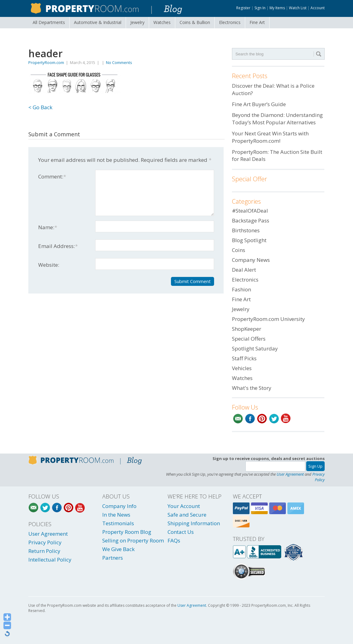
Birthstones (246, 230)
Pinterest (262, 419)
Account (318, 8)
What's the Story (252, 388)
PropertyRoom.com (46, 62)
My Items (277, 8)
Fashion (241, 289)
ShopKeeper (247, 329)
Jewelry (137, 22)
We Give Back (118, 549)
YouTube (286, 419)
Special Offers (249, 339)
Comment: (52, 176)
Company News (251, 260)
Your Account (184, 506)
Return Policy (44, 551)
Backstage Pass (251, 220)
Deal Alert (244, 270)
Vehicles (242, 368)
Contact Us (181, 532)
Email (238, 419)
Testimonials (118, 523)
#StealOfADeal (250, 211)
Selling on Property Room (133, 540)
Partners (113, 558)
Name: (48, 227)
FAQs (174, 540)
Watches (162, 22)
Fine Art (257, 22)
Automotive (98, 22)
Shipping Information (194, 523)
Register (243, 8)
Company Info (119, 506)
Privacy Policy (319, 477)
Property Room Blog (127, 532)
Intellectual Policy (50, 560)
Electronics (230, 22)
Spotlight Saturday (255, 348)
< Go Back (40, 107)
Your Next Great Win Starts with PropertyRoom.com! (270, 137)
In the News (116, 515)
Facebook (250, 419)
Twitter (274, 419)
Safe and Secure (187, 515)
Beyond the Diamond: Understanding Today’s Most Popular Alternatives (277, 119)
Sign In (260, 8)
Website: (49, 265)
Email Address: (58, 246)
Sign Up (315, 466)
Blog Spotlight (249, 240)
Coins (195, 22)
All (49, 22)
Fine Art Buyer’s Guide (259, 104)
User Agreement (290, 474)
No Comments (119, 62)
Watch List (298, 8)
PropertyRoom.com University (268, 319)
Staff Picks (244, 358)
